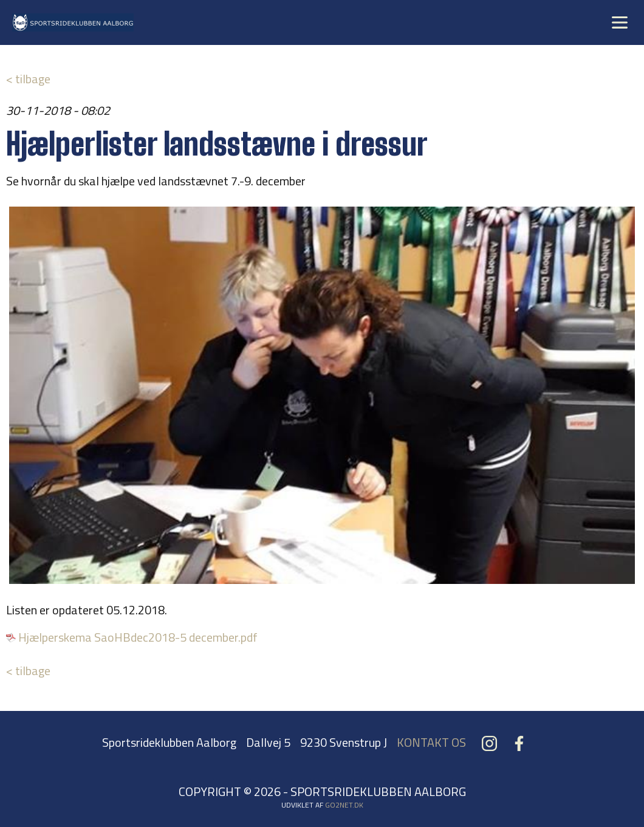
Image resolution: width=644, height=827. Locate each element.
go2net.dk (344, 805)
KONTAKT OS (431, 742)
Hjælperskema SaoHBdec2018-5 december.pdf (138, 637)
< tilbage (28, 79)
